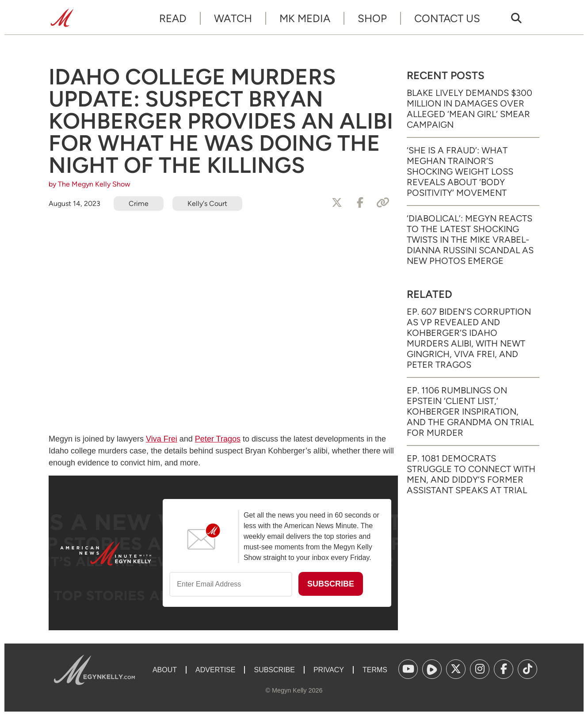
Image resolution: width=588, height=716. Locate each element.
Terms (375, 670)
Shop (372, 18)
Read (173, 18)
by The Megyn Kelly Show (90, 184)
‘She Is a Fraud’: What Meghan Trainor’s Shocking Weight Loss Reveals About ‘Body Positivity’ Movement (460, 171)
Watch (233, 18)
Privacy (329, 670)
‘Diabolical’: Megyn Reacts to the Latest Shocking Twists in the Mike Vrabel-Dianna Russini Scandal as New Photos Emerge (470, 240)
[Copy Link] (383, 203)
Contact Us (447, 18)
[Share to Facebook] (360, 203)
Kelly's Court (207, 204)
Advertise (215, 670)
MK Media (305, 18)
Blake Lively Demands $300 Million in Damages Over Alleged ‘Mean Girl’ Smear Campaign (470, 109)
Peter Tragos (218, 439)
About (165, 670)
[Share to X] (337, 203)
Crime (139, 204)
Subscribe (274, 670)
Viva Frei (162, 439)
